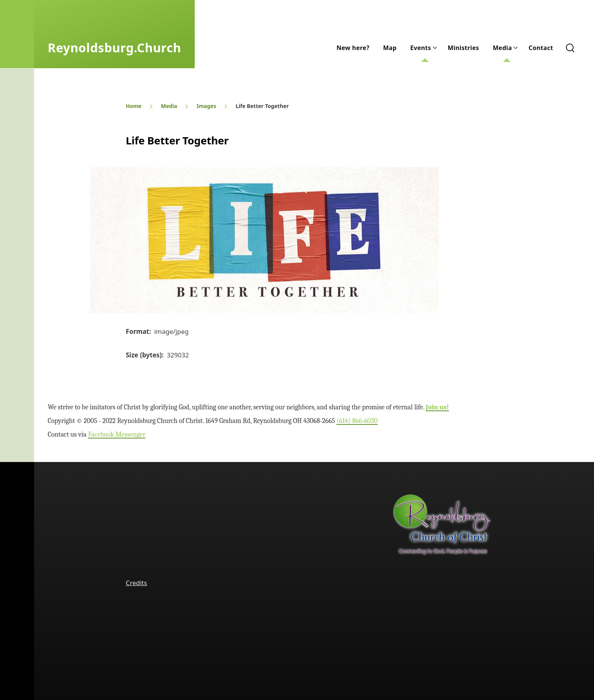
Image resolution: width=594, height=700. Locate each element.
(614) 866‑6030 (357, 421)
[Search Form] (570, 48)
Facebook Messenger (117, 435)
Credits (136, 583)
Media (169, 106)
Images (206, 106)
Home (134, 106)
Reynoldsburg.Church (114, 48)
